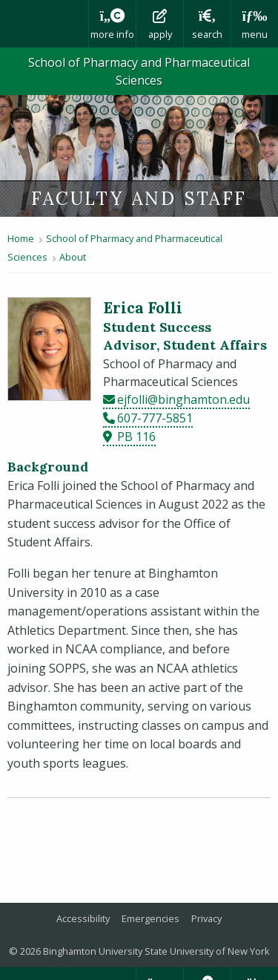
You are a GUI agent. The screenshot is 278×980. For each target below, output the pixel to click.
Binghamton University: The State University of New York (44, 24)
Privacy (206, 918)
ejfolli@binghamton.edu (183, 399)
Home (21, 238)
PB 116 (136, 437)
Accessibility (83, 918)
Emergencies (150, 918)
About (73, 257)
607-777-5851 (155, 418)
